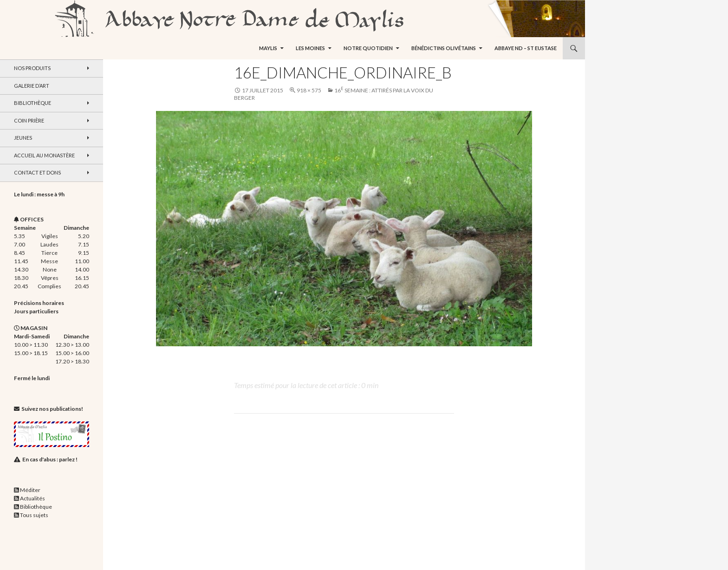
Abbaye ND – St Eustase (526, 48)
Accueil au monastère (44, 155)
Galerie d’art (32, 86)
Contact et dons (37, 172)
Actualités (32, 498)
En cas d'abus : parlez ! (50, 459)
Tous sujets (34, 515)
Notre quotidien (368, 48)
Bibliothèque (32, 103)
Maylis (268, 48)
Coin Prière (29, 120)
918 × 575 (309, 90)
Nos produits (32, 68)
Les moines (310, 48)
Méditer (30, 490)
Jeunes (23, 138)
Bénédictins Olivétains (444, 48)
